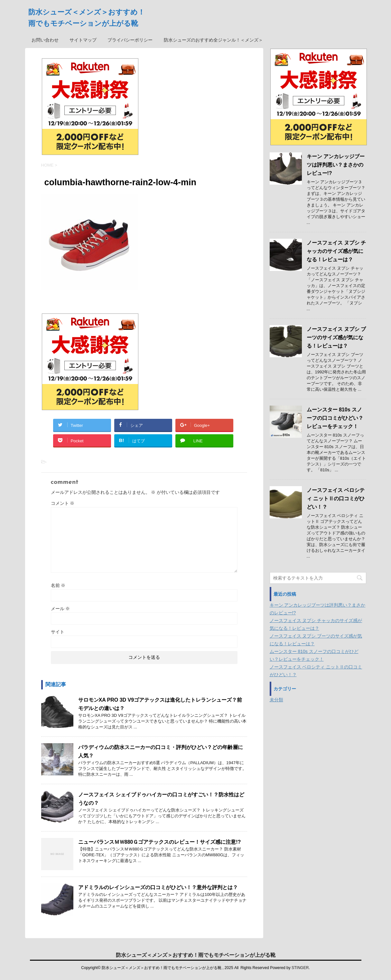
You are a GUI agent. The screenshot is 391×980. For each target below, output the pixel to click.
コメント (63, 503)
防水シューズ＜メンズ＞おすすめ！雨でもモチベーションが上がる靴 (196, 955)
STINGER (300, 968)
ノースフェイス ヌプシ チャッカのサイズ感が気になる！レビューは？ (336, 251)
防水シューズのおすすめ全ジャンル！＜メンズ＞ (213, 40)
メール (61, 609)
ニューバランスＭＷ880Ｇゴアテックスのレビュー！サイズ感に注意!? (160, 842)
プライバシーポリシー (130, 40)
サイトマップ (83, 40)
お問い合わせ (45, 40)
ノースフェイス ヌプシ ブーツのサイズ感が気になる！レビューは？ (336, 337)
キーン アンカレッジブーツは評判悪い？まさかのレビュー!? (336, 165)
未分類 (276, 700)
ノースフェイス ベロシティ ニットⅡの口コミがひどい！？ (336, 499)
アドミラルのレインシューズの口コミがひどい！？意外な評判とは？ (158, 887)
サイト (58, 632)
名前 (58, 585)
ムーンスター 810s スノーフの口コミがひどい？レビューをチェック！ (335, 418)
